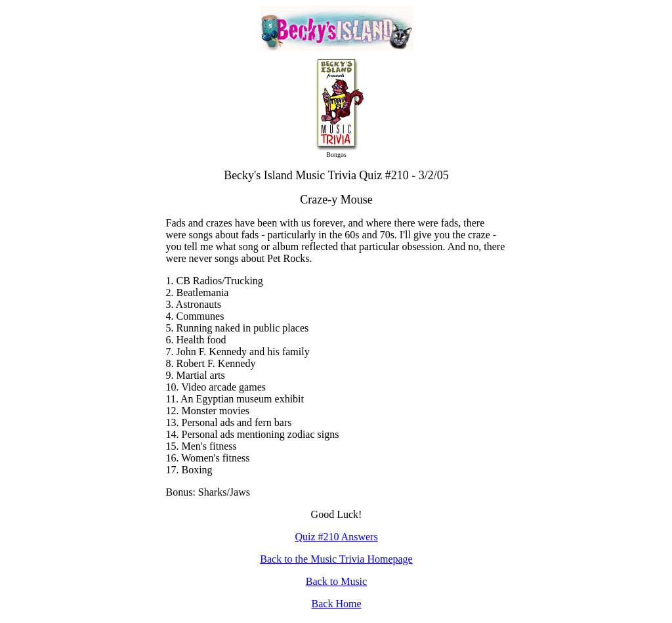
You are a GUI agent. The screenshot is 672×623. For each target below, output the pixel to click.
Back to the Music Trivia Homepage (336, 559)
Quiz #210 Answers (336, 537)
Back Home (337, 604)
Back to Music (336, 581)
